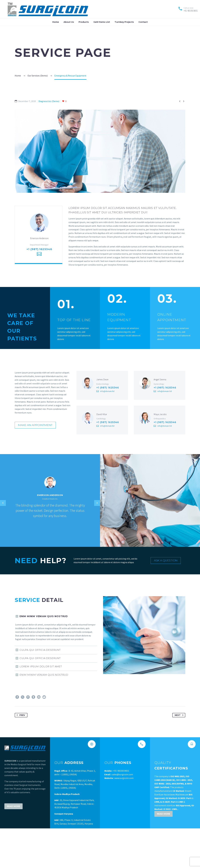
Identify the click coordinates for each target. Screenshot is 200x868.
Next (180, 718)
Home (56, 22)
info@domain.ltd (107, 393)
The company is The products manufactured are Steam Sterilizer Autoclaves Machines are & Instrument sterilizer (174, 794)
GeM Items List (102, 22)
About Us (69, 22)
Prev (20, 718)
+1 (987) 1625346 (39, 251)
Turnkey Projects (124, 22)
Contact (143, 22)
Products (84, 22)
